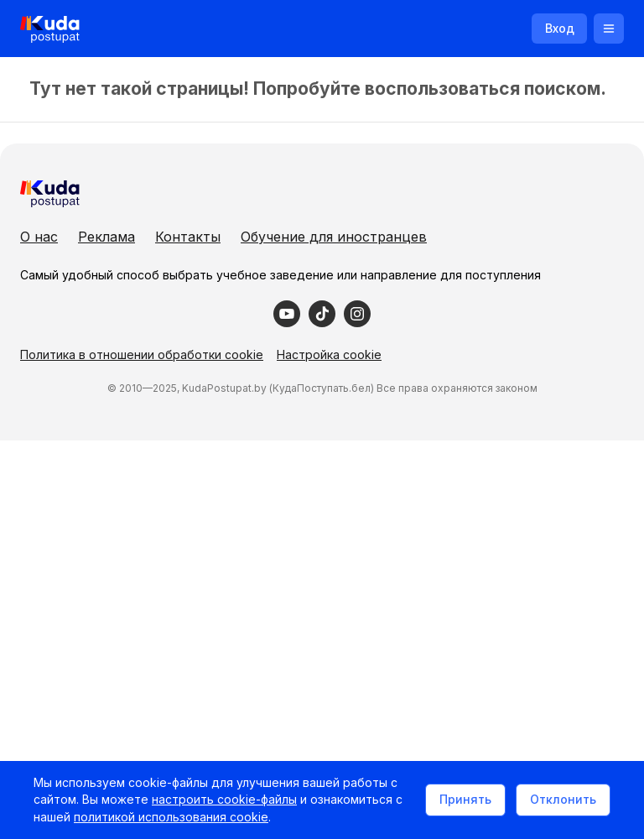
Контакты (188, 237)
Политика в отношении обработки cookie (142, 354)
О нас (39, 237)
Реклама (106, 237)
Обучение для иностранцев (334, 237)
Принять (465, 799)
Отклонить (563, 799)
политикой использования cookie (171, 817)
